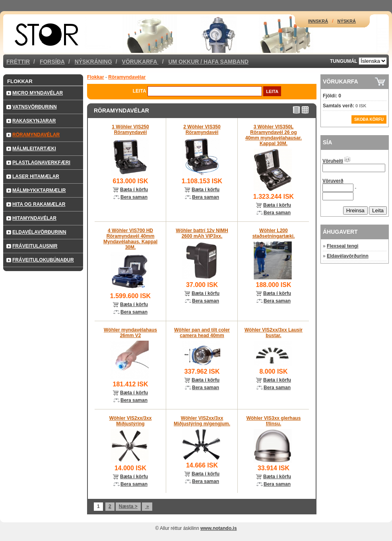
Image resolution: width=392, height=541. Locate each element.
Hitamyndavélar (34, 218)
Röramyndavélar (36, 135)
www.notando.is (219, 528)
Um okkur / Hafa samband (208, 62)
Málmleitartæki (34, 149)
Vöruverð (333, 181)
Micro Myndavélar (38, 93)
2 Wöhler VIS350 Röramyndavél (202, 130)
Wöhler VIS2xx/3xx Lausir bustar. (274, 333)
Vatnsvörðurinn (35, 107)
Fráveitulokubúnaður (43, 260)
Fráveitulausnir (35, 246)
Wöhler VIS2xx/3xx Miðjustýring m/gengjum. (202, 421)
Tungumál (344, 61)
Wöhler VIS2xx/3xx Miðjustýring (131, 421)
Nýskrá (347, 21)
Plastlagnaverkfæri (41, 163)
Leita (140, 91)
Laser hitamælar (36, 176)
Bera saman (134, 197)
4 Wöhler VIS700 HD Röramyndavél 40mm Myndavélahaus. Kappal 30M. (130, 239)
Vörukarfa (140, 62)
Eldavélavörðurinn (39, 232)
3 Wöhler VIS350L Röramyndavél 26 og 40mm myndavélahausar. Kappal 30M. (274, 135)
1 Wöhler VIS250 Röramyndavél (130, 130)
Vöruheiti (333, 161)
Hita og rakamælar (39, 204)
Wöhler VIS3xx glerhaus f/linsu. (274, 421)
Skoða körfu (369, 119)
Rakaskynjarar (34, 121)
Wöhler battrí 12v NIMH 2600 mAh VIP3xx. (202, 233)
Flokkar (20, 81)
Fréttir (18, 62)
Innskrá (318, 21)
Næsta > (128, 506)
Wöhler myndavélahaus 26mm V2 (130, 333)
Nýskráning (93, 62)
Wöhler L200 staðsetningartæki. (274, 233)
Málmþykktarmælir (39, 190)
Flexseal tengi (343, 246)
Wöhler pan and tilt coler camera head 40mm (202, 333)
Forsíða (52, 62)
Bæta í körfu (134, 190)
